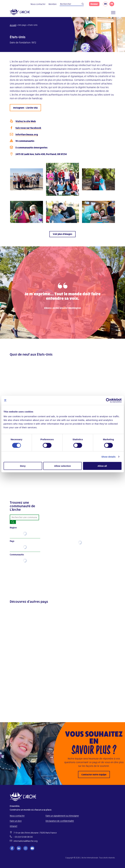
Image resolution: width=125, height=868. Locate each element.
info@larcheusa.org (27, 134)
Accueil (13, 25)
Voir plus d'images (62, 234)
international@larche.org (26, 841)
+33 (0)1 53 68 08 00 (23, 837)
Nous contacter (38, 4)
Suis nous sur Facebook (28, 128)
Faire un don (16, 821)
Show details (109, 457)
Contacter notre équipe (94, 774)
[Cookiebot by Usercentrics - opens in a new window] (108, 400)
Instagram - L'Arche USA (25, 108)
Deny (23, 466)
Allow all (102, 466)
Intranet (14, 826)
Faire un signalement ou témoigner (62, 816)
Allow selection (62, 466)
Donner (94, 4)
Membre (53, 4)
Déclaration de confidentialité (60, 821)
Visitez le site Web (26, 121)
